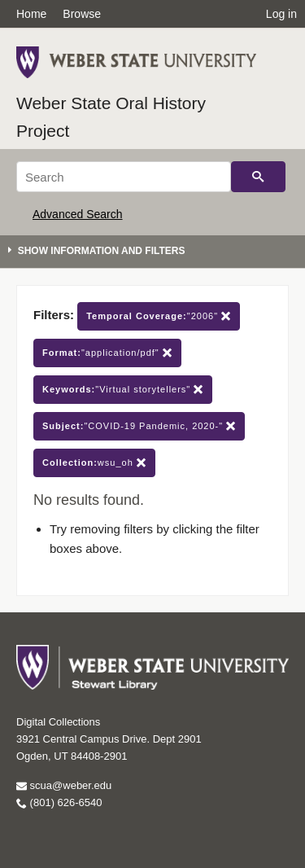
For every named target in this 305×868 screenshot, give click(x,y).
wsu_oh (94, 463)
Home (31, 14)
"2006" (159, 316)
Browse (82, 14)
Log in (281, 14)
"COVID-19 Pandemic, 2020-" (139, 426)
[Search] (124, 177)
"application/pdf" (107, 353)
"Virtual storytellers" (123, 390)
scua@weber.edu (64, 785)
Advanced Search (78, 214)
